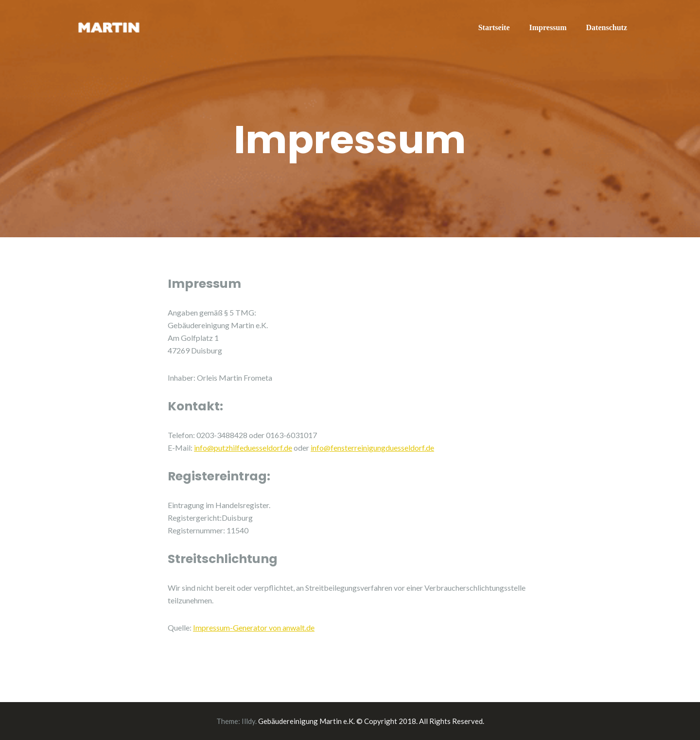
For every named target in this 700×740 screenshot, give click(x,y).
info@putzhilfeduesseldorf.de (243, 448)
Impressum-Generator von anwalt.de (254, 627)
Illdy (248, 721)
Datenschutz (607, 27)
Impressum (548, 27)
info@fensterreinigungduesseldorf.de (372, 448)
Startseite (494, 27)
